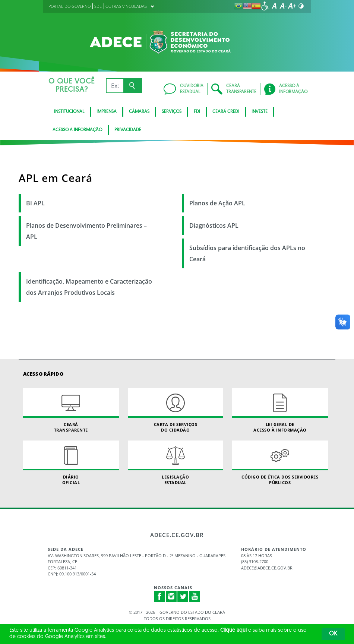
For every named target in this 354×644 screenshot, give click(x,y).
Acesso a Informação (77, 130)
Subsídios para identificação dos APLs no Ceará (247, 253)
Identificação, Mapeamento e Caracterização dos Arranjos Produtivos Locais (89, 287)
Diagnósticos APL (214, 225)
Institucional (69, 112)
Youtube (195, 596)
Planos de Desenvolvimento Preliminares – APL (86, 231)
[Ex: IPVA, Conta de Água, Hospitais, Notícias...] (115, 86)
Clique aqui (233, 630)
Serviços (172, 112)
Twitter (183, 596)
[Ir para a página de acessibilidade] (265, 6)
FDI (197, 112)
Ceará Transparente (71, 410)
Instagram (171, 596)
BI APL (35, 203)
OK (333, 634)
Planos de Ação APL (217, 203)
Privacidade (128, 130)
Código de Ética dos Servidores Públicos (280, 463)
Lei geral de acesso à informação (280, 410)
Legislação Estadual (176, 463)
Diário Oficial (71, 463)
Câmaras (139, 112)
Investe (260, 112)
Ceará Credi (226, 112)
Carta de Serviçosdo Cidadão (176, 410)
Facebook (159, 596)
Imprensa (107, 112)
